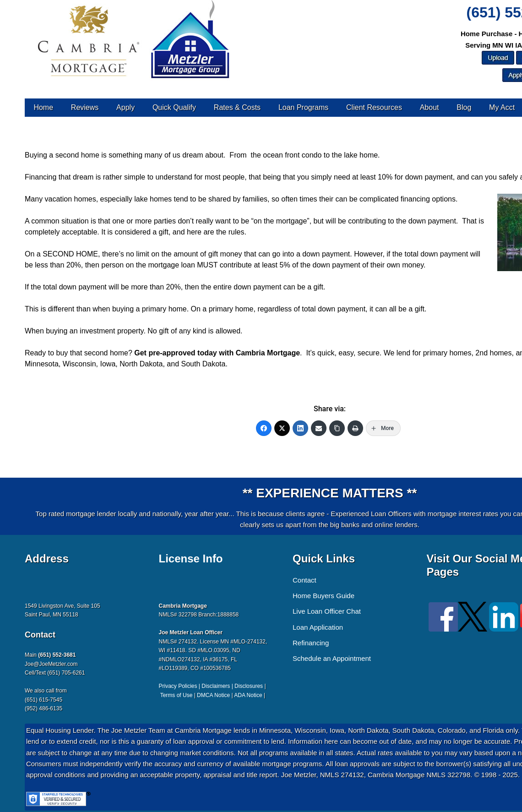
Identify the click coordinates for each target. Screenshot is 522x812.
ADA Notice (248, 695)
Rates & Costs (237, 107)
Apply (125, 107)
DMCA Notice (213, 695)
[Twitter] (282, 428)
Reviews (85, 107)
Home (43, 107)
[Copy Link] (337, 428)
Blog (464, 107)
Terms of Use (177, 695)
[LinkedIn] (300, 428)
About (430, 107)
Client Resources (374, 107)
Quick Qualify (174, 107)
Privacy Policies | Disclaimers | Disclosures (211, 686)
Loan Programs (303, 107)
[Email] (319, 428)
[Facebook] (264, 428)
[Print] (355, 428)
